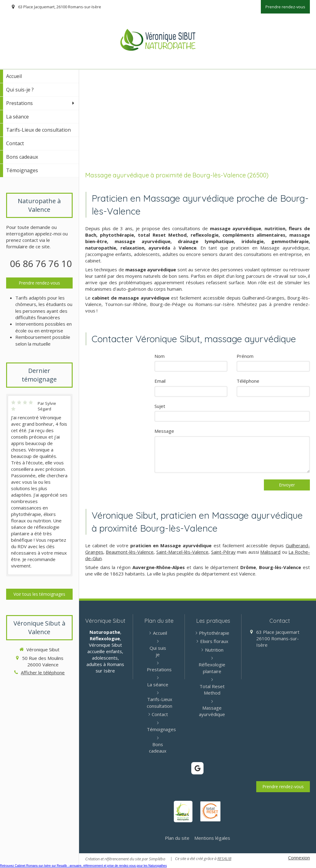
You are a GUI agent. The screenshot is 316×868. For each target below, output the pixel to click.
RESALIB (224, 858)
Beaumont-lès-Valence (130, 552)
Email (160, 381)
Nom (160, 356)
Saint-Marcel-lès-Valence (182, 552)
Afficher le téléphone (43, 672)
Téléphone (248, 381)
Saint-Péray (223, 552)
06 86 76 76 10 (41, 263)
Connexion (299, 858)
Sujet (160, 406)
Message (164, 431)
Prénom (245, 356)
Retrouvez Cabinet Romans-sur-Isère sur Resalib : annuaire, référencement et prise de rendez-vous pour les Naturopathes (83, 866)
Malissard (270, 552)
